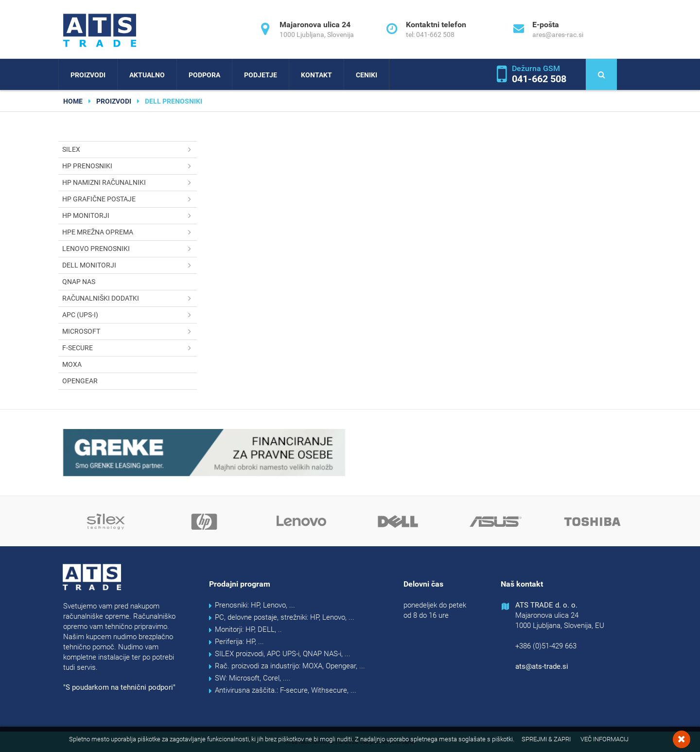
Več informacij (604, 739)
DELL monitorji (130, 265)
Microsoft (130, 331)
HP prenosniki (130, 166)
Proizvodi (88, 75)
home (73, 101)
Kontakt (316, 75)
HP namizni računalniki (130, 183)
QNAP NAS (79, 282)
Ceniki (367, 75)
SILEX (130, 150)
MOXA (72, 364)
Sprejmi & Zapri (546, 739)
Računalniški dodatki (130, 298)
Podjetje (261, 75)
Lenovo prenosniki (130, 249)
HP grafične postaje (130, 199)
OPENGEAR (80, 381)
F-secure (130, 348)
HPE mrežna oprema (130, 232)
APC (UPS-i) (130, 315)
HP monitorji (130, 216)
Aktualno (147, 75)
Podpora (204, 75)
